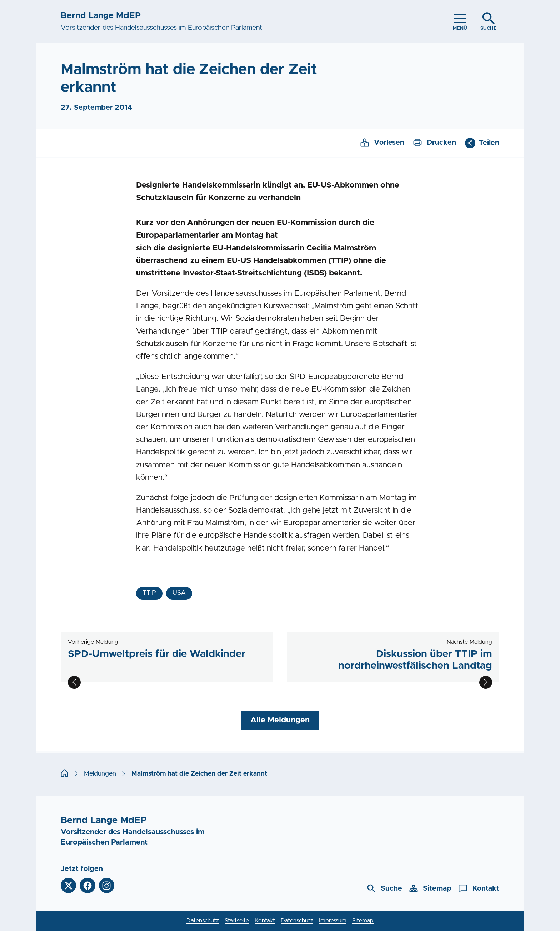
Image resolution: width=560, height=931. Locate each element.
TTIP (149, 593)
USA (179, 593)
